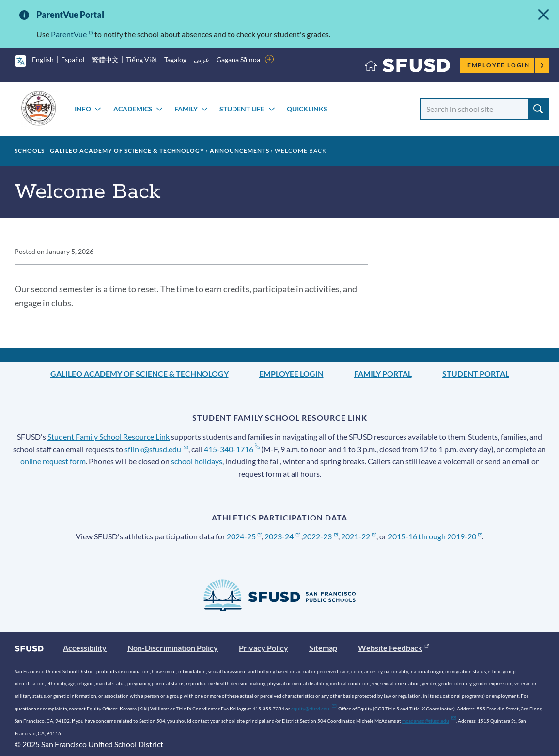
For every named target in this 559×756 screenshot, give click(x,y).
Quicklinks (307, 109)
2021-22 (359, 536)
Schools (30, 150)
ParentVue (72, 34)
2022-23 (320, 536)
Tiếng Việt (142, 59)
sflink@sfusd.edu (156, 449)
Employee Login (506, 65)
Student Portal (476, 373)
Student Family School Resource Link (109, 436)
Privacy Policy (264, 648)
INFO (83, 109)
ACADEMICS (133, 109)
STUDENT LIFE (242, 109)
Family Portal (383, 373)
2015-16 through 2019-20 (435, 536)
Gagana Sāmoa (239, 59)
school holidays (197, 461)
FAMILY (186, 109)
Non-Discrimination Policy (173, 648)
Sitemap (323, 648)
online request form (53, 461)
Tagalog (175, 59)
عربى (202, 59)
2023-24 (282, 536)
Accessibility (85, 648)
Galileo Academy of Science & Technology (127, 150)
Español (73, 59)
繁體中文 (105, 59)
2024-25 (244, 536)
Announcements (240, 150)
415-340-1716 (232, 449)
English (43, 59)
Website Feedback (393, 648)
